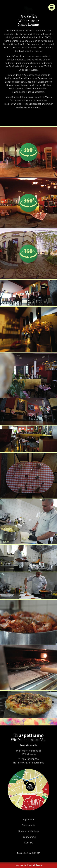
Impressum (29, 819)
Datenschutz (29, 825)
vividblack (37, 865)
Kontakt (29, 842)
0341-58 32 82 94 (30, 759)
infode (31, 762)
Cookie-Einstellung (28, 831)
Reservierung (29, 837)
